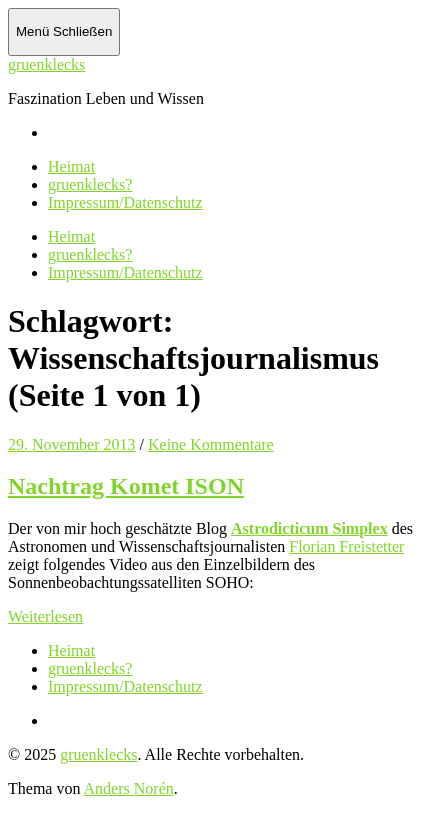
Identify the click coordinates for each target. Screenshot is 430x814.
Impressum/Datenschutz (125, 202)
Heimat (71, 166)
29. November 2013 (72, 444)
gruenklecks (46, 64)
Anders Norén (129, 788)
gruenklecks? (90, 184)
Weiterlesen (45, 616)
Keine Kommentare (211, 444)
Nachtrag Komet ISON (126, 486)
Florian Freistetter (346, 546)
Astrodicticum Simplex (309, 528)
